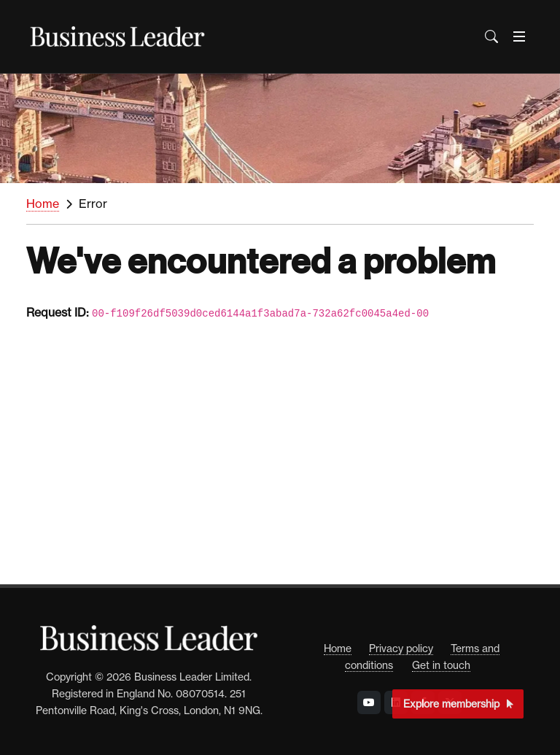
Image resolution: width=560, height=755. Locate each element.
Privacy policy (401, 648)
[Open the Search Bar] (491, 36)
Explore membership (458, 704)
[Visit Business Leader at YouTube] (369, 702)
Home (43, 204)
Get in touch (441, 665)
